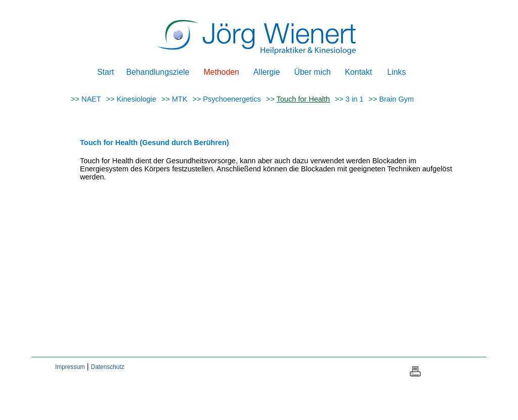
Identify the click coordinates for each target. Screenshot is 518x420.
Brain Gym (397, 99)
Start (105, 72)
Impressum (70, 367)
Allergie (267, 72)
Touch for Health (304, 99)
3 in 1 (354, 99)
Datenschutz (108, 367)
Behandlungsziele (158, 72)
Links (396, 72)
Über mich (313, 72)
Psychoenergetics (232, 99)
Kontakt (359, 72)
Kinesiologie (137, 99)
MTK (180, 99)
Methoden (221, 72)
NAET (91, 99)
